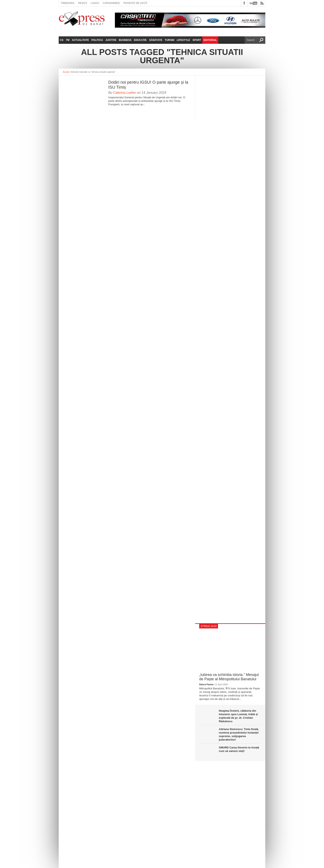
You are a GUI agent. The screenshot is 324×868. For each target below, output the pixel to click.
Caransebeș (111, 3)
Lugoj (95, 3)
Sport (197, 40)
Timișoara (68, 3)
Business (125, 40)
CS (62, 40)
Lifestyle (183, 40)
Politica (97, 40)
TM (68, 40)
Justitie (111, 40)
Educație (140, 40)
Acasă (66, 72)
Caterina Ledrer (124, 93)
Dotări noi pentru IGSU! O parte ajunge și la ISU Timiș (148, 85)
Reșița (83, 3)
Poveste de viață (135, 3)
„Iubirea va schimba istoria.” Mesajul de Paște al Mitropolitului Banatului (229, 677)
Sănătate (156, 40)
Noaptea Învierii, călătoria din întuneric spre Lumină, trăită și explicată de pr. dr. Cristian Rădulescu (238, 716)
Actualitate (80, 40)
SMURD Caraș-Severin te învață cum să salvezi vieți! (239, 749)
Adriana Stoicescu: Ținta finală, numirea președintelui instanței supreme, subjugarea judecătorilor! (239, 734)
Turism (169, 40)
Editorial (210, 40)
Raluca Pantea (206, 685)
